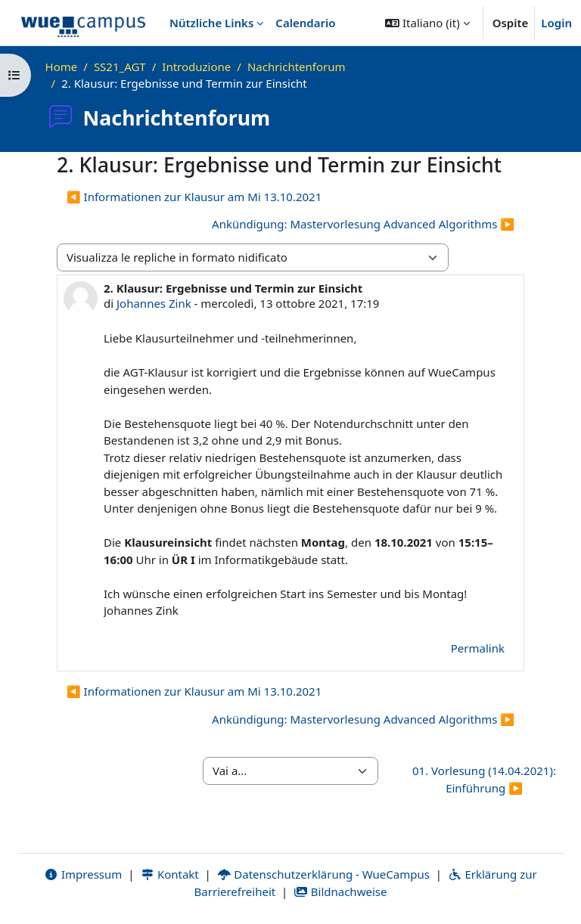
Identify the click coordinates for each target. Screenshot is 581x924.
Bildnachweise (340, 891)
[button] (427, 23)
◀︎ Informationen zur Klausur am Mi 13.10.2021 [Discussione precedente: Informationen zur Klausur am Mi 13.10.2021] (194, 197)
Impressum (83, 874)
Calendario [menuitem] (305, 23)
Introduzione (196, 67)
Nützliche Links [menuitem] (211, 23)
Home (62, 67)
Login (556, 23)
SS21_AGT (120, 67)
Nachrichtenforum (297, 67)
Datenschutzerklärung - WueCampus (323, 874)
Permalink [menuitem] (478, 648)
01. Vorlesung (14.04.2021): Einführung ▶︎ (484, 779)
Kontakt (169, 874)
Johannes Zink (154, 303)
